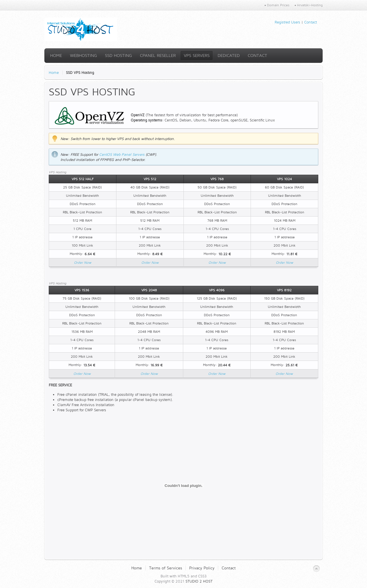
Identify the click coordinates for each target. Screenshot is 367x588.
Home (54, 72)
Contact (311, 22)
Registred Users (287, 22)
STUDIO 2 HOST (199, 581)
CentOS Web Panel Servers (122, 154)
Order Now (83, 262)
